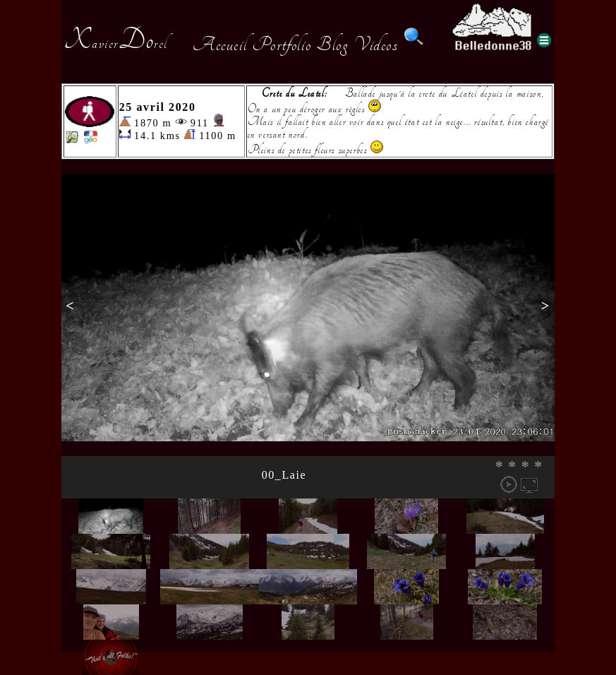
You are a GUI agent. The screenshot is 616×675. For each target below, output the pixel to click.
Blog (332, 44)
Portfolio (282, 44)
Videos (376, 44)
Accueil (220, 44)
